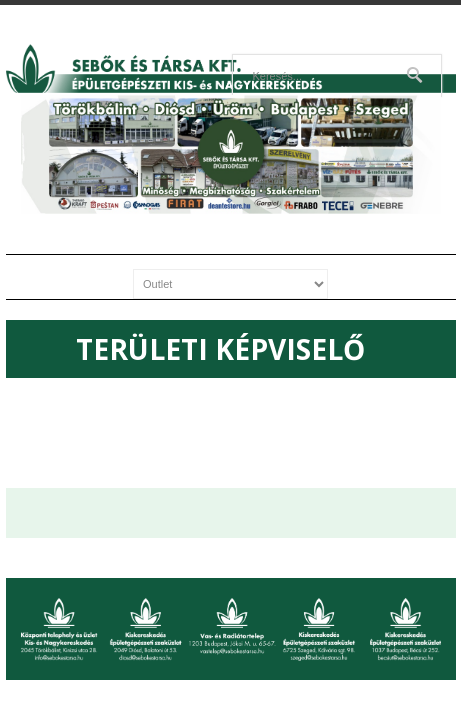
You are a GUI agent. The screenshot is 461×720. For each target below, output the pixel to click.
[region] (231, 154)
